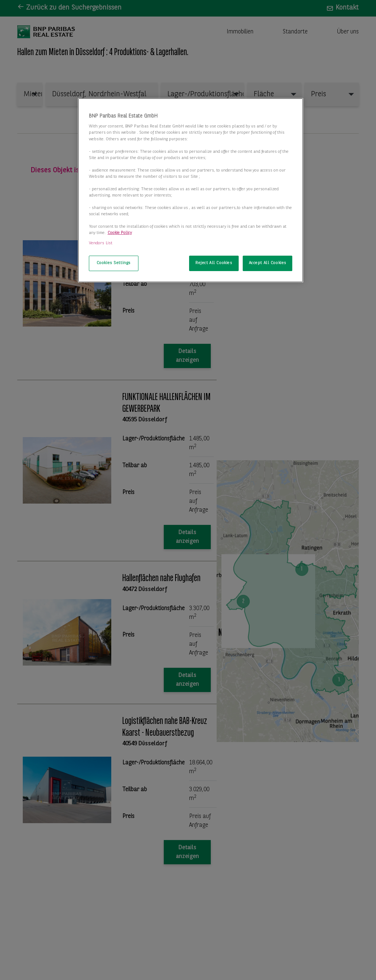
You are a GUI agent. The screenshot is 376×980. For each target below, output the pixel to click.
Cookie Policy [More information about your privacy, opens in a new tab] (120, 233)
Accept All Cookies (268, 263)
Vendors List (101, 243)
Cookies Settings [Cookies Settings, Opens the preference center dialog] (114, 263)
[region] (191, 190)
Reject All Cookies (214, 263)
